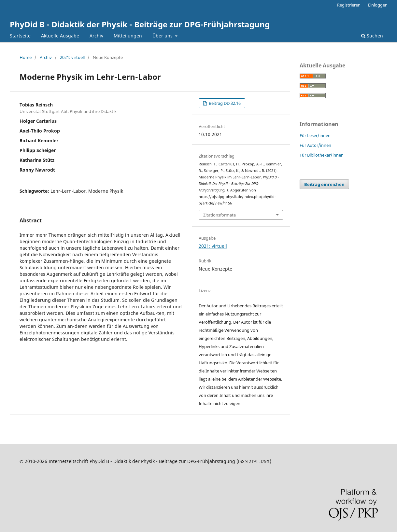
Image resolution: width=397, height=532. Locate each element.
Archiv (96, 36)
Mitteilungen (128, 36)
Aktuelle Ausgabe (60, 36)
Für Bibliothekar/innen (322, 155)
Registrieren (349, 5)
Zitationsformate (220, 215)
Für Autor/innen (315, 145)
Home (26, 57)
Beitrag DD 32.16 (224, 103)
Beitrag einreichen (324, 184)
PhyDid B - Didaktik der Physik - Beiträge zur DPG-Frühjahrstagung (140, 24)
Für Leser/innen (315, 135)
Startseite (20, 36)
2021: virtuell (72, 57)
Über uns (163, 36)
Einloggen (378, 5)
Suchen (372, 36)
